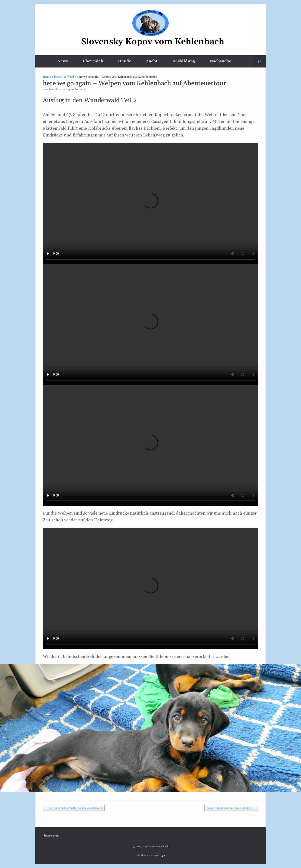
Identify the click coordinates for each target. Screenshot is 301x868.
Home (47, 77)
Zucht (152, 61)
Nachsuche (221, 61)
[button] (259, 61)
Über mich (93, 61)
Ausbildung (184, 61)
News (63, 61)
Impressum (51, 836)
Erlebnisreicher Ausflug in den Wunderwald (74, 808)
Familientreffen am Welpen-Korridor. (231, 808)
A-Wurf (69, 77)
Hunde (125, 61)
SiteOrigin (159, 856)
